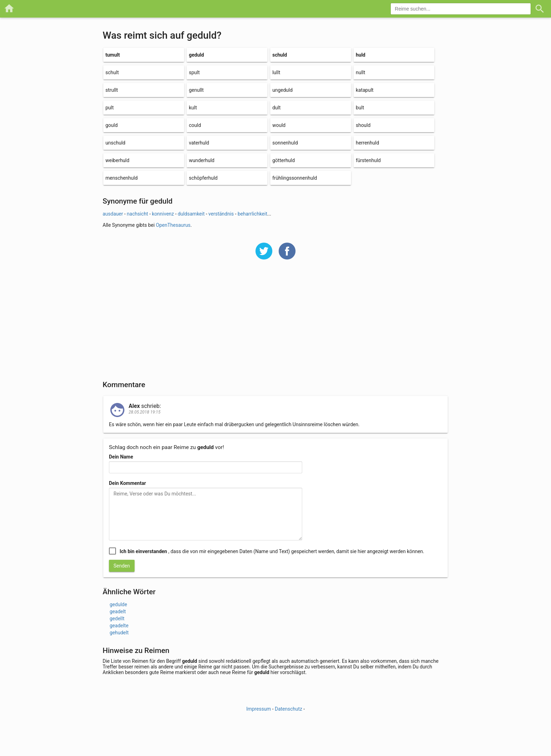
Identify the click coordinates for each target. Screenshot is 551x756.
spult (194, 72)
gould (112, 125)
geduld (196, 55)
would (279, 125)
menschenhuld (122, 178)
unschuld (115, 143)
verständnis (221, 214)
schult (112, 72)
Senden (122, 566)
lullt (276, 72)
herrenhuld (367, 143)
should (363, 125)
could (195, 125)
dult (277, 108)
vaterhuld (199, 143)
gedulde (118, 604)
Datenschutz (289, 709)
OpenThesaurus (173, 225)
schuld (280, 55)
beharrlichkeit (252, 214)
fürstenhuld (368, 160)
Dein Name (121, 457)
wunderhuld (202, 160)
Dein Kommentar (127, 483)
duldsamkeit (191, 214)
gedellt (117, 619)
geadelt (118, 611)
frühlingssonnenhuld (295, 178)
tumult (113, 55)
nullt (360, 72)
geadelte (119, 626)
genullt (196, 90)
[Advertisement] (275, 325)
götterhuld (284, 160)
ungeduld (283, 90)
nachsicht (138, 214)
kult (193, 108)
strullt (112, 90)
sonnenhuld (285, 143)
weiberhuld (117, 160)
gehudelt (119, 633)
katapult (364, 90)
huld (360, 55)
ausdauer (113, 214)
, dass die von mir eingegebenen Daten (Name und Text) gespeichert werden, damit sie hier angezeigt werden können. (272, 551)
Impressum (259, 709)
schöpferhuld (203, 178)
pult (110, 108)
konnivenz (163, 214)
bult (360, 108)
